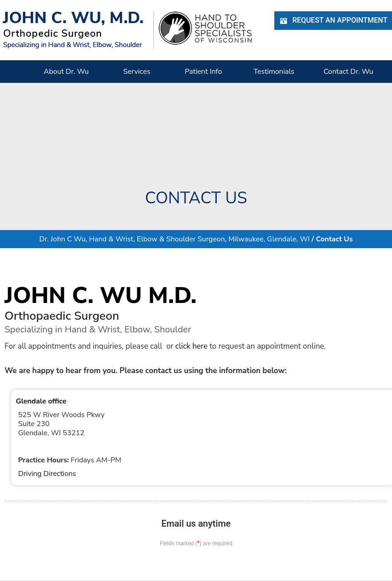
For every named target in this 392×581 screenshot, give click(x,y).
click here (191, 346)
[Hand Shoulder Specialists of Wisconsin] (205, 28)
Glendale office (41, 401)
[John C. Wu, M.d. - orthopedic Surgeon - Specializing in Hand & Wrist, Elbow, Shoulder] (73, 29)
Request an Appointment (333, 21)
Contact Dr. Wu (349, 72)
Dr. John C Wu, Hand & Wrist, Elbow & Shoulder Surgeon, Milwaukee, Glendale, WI (174, 239)
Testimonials (274, 72)
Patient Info (203, 72)
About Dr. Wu (66, 72)
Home (16, 72)
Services (137, 72)
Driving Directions (47, 474)
